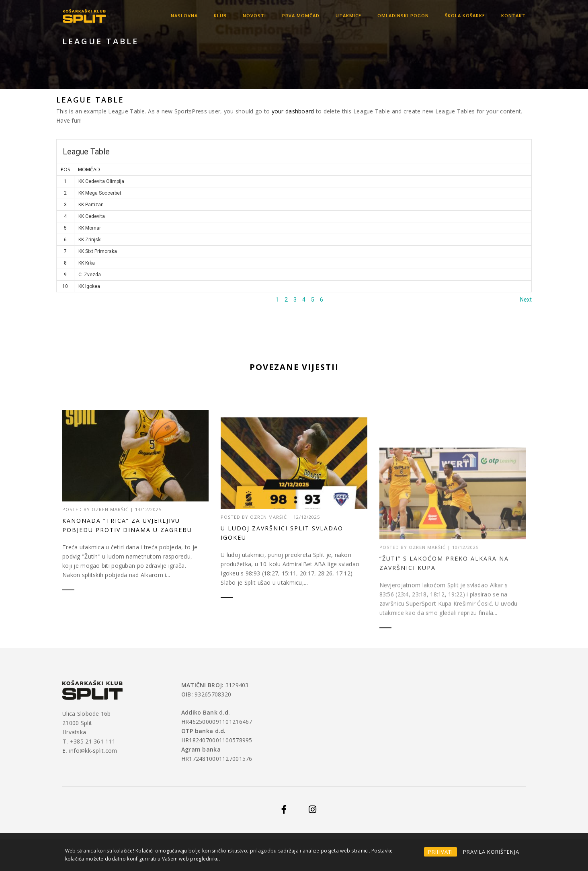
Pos (65, 169)
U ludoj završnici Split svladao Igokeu (282, 563)
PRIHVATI (440, 852)
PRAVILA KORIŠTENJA (491, 852)
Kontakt (513, 15)
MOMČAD (89, 169)
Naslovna (184, 15)
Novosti (254, 15)
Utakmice (348, 15)
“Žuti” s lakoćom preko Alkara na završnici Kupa (444, 606)
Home (388, 52)
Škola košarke (465, 15)
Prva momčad (301, 15)
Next (526, 300)
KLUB (220, 15)
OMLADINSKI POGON (403, 15)
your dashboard (293, 111)
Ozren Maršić (110, 509)
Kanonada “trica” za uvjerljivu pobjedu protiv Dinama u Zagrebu (127, 525)
